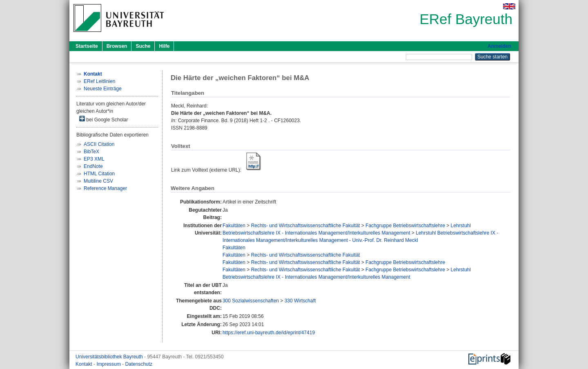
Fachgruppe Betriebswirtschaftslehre (405, 226)
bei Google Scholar (104, 119)
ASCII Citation (99, 144)
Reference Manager (105, 188)
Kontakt (85, 364)
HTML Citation (99, 174)
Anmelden (499, 46)
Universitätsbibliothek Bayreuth (110, 357)
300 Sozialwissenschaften (251, 301)
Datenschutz (139, 364)
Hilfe (164, 46)
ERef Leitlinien (99, 81)
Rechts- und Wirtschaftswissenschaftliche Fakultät (306, 226)
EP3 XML (94, 159)
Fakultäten (234, 226)
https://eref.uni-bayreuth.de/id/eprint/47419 (269, 333)
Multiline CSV (98, 181)
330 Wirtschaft (300, 301)
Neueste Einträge (103, 89)
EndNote (93, 166)
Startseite (87, 46)
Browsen (117, 46)
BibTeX (91, 152)
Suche (143, 46)
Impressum (109, 364)
